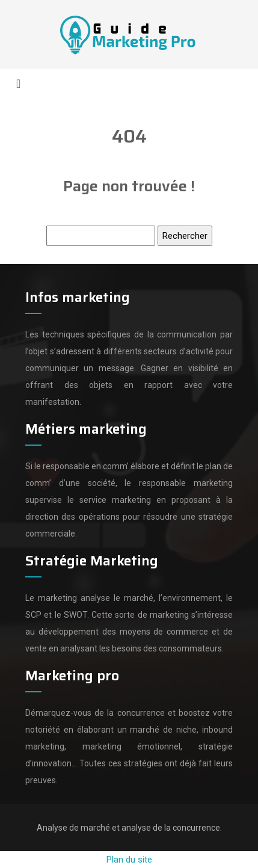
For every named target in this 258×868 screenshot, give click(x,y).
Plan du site (129, 860)
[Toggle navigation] (18, 83)
